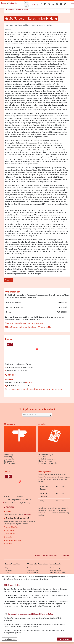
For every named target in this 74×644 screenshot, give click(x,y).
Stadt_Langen (11, 530)
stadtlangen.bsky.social (14, 540)
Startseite (11, 9)
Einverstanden (64, 639)
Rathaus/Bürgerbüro (22, 9)
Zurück (8, 280)
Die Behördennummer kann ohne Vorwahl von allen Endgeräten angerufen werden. (36, 389)
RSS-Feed (9, 544)
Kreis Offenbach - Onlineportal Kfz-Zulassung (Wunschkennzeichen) (30, 327)
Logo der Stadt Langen (11, 3)
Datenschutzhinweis (10, 639)
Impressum (29, 382)
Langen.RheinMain (12, 527)
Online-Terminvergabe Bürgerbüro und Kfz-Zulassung (25, 323)
